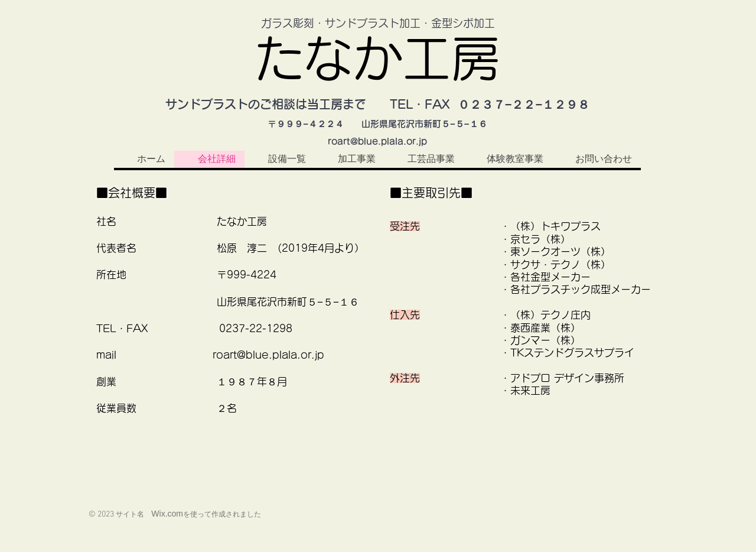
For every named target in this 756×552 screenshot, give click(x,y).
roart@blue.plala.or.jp (377, 142)
